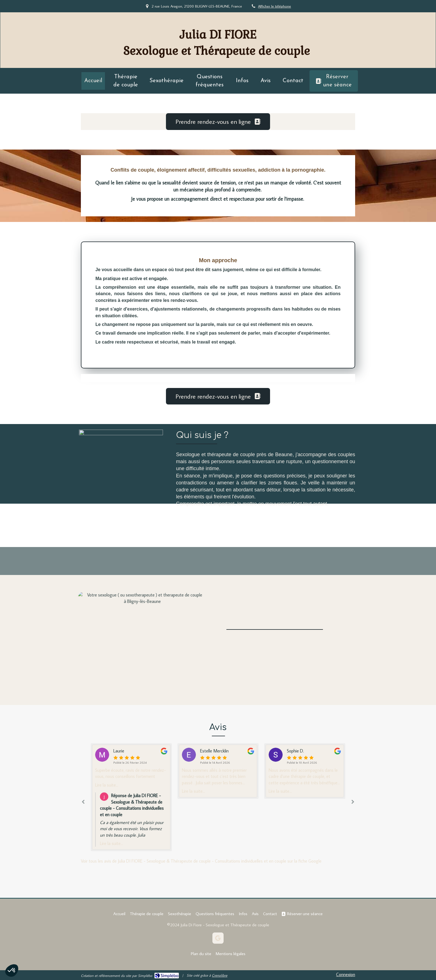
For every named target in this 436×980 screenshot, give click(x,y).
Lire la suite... (107, 785)
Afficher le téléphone (275, 6)
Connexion (346, 974)
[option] (218, 771)
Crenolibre (220, 975)
